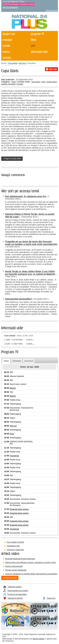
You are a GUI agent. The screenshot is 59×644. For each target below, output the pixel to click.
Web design (7, 639)
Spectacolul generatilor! (19, 299)
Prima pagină (13, 63)
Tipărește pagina (15, 587)
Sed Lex (13, 426)
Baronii (13, 388)
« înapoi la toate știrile (12, 159)
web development (22, 639)
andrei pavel (52, 82)
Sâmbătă (17, 361)
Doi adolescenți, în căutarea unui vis (26, 196)
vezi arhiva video (10, 578)
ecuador (20, 84)
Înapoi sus (51, 598)
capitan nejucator (8, 84)
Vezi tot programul (10, 7)
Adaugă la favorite (15, 598)
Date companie (52, 10)
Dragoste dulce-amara (19, 509)
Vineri (6, 361)
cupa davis (36, 82)
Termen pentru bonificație (16, 570)
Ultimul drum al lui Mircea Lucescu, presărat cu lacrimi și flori (31, 562)
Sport (14, 82)
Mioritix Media (38, 639)
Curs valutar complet (15, 542)
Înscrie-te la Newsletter (17, 594)
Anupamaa (14, 456)
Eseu (12, 434)
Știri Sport (22, 63)
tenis (43, 82)
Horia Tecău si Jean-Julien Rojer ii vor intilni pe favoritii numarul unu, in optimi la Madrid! (30, 273)
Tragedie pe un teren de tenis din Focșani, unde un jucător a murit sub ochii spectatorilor (31, 243)
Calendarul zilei (13, 546)
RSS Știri (53, 69)
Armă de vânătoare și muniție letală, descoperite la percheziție (31, 574)
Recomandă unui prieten (18, 591)
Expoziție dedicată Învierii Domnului (20, 559)
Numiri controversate (14, 566)
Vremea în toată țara (15, 550)
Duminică (29, 361)
